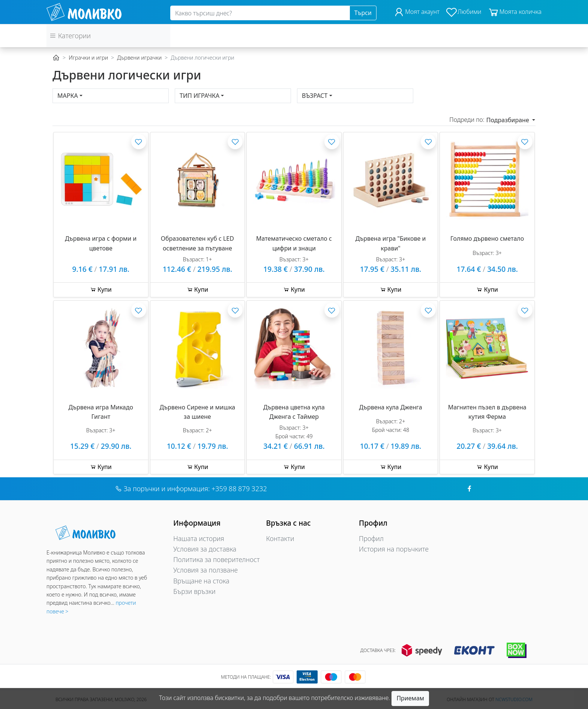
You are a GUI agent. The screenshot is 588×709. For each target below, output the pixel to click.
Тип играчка (199, 96)
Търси (363, 13)
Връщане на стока (201, 581)
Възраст (315, 96)
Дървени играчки (139, 58)
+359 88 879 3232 (239, 489)
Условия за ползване (205, 570)
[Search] (260, 13)
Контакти (280, 538)
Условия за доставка (205, 549)
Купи (101, 289)
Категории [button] (70, 36)
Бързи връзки (194, 591)
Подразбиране (508, 120)
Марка (68, 96)
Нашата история (199, 538)
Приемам (410, 698)
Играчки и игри (88, 58)
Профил (371, 538)
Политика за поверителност (217, 559)
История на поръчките (394, 549)
